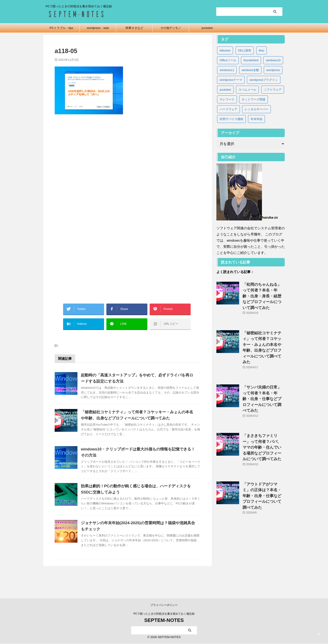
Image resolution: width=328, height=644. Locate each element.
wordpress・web (98, 28)
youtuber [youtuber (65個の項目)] (225, 90)
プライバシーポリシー (164, 606)
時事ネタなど (134, 28)
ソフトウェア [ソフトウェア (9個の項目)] (273, 90)
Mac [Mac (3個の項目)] (262, 50)
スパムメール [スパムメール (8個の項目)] (247, 90)
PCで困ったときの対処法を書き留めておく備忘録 (164, 614)
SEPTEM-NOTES (164, 621)
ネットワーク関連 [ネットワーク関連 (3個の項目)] (254, 99)
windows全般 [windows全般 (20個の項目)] (250, 70)
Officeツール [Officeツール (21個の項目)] (228, 60)
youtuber (207, 28)
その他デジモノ (171, 28)
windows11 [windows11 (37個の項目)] (227, 70)
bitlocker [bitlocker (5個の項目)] (225, 50)
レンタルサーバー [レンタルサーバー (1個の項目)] (256, 109)
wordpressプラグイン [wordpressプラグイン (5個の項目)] (264, 80)
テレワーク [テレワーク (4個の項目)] (227, 99)
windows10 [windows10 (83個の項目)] (273, 60)
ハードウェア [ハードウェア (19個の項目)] (228, 109)
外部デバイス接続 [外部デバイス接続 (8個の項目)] (231, 119)
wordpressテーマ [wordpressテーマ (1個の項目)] (231, 80)
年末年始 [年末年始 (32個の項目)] (256, 119)
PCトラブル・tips (61, 28)
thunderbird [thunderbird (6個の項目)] (251, 60)
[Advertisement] (128, 168)
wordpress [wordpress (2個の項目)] (273, 70)
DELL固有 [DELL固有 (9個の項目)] (245, 50)
